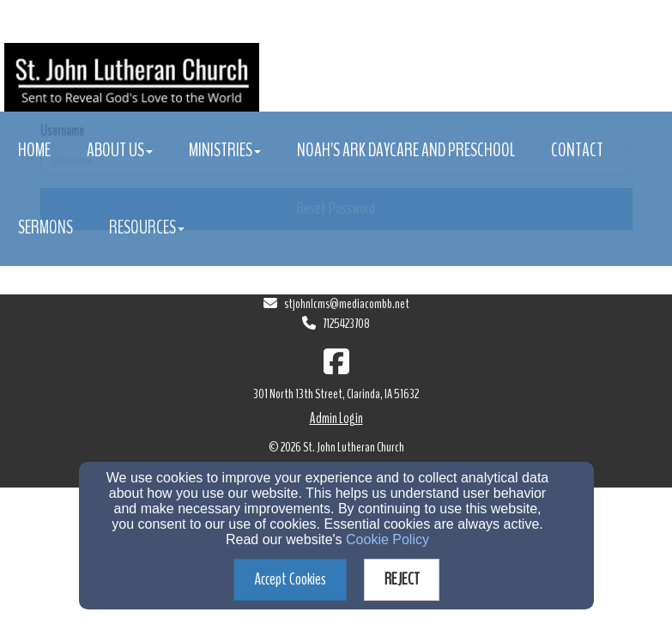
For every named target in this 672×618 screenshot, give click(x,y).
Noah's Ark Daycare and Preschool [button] (406, 150)
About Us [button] (120, 150)
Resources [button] (147, 227)
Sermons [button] (45, 227)
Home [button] (34, 150)
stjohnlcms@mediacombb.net (347, 304)
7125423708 (346, 324)
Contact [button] (577, 150)
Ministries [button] (225, 150)
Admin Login (336, 418)
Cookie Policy (387, 539)
